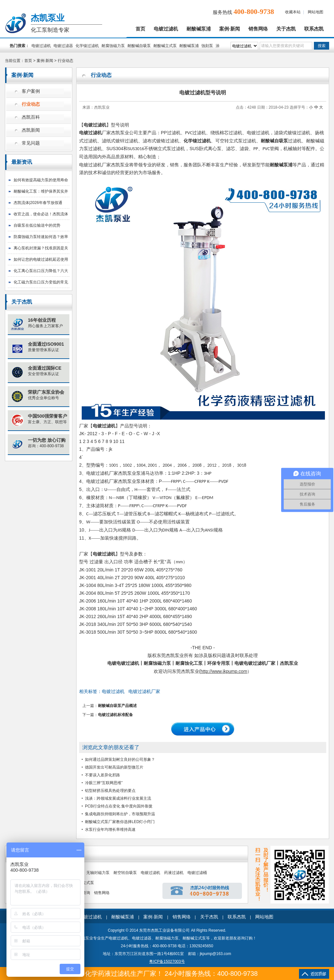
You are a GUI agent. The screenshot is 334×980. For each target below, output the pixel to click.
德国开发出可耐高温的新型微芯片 (114, 767)
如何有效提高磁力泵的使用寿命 (41, 180)
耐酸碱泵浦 (199, 29)
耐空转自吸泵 (125, 873)
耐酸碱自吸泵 (139, 46)
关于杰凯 (286, 29)
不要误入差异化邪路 (102, 775)
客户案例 (31, 91)
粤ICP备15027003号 (167, 962)
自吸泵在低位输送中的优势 (37, 225)
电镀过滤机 (166, 29)
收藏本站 (293, 12)
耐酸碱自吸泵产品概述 (117, 706)
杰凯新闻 (31, 130)
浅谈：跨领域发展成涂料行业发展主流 (118, 798)
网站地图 (316, 12)
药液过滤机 (174, 873)
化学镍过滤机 (87, 46)
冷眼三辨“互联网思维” (104, 783)
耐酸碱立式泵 (165, 46)
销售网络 (258, 29)
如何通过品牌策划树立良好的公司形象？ (120, 759)
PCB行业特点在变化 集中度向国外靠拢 (119, 806)
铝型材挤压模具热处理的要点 (110, 791)
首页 (140, 29)
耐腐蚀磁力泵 (113, 46)
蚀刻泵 (207, 46)
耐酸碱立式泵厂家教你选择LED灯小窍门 (120, 822)
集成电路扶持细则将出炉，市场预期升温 (120, 814)
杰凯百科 (31, 117)
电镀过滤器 (63, 46)
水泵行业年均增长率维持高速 (110, 830)
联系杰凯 (314, 29)
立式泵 (88, 883)
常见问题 (31, 143)
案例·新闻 (230, 29)
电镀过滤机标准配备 (115, 715)
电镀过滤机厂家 (144, 691)
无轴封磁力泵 (98, 873)
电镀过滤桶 (197, 873)
